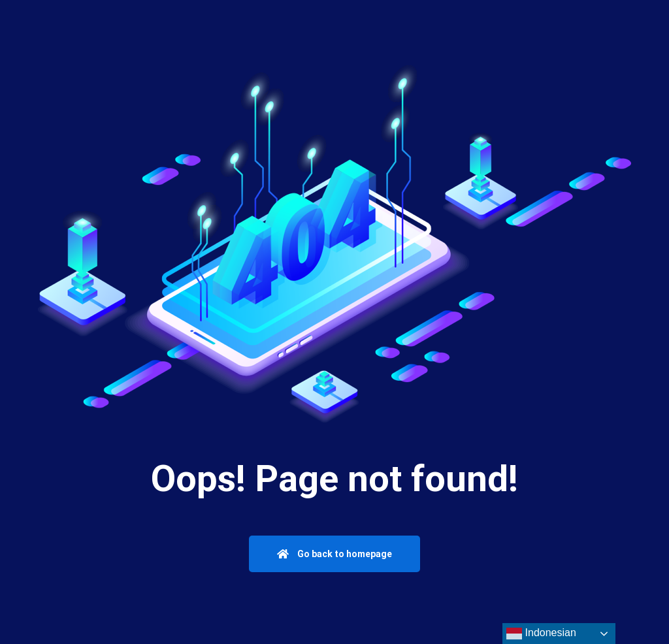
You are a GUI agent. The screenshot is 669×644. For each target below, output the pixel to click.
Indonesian (541, 634)
